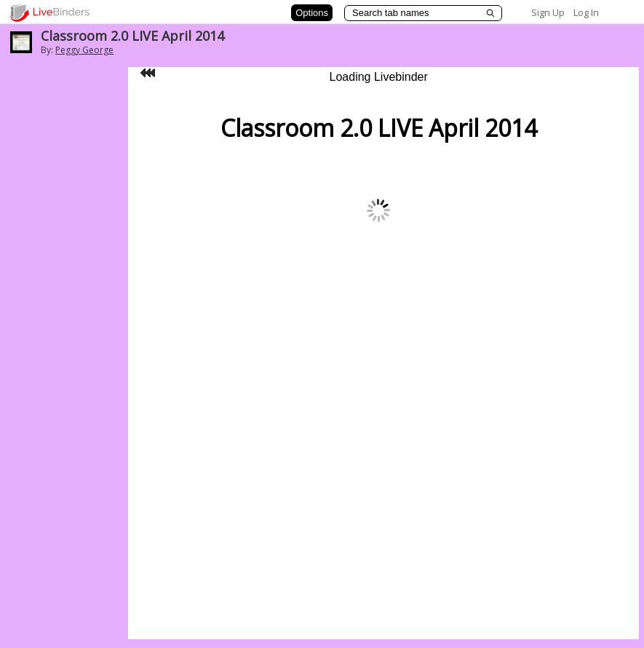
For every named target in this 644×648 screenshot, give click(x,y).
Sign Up (548, 12)
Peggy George (84, 50)
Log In (586, 12)
